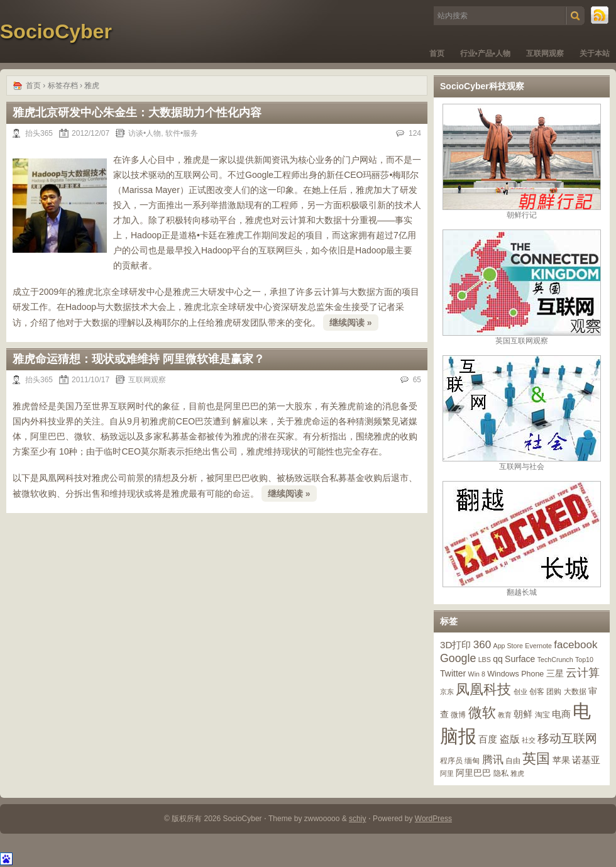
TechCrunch (555, 660)
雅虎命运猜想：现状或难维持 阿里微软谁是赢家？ (139, 359)
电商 (561, 714)
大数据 (575, 692)
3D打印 (455, 645)
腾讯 (493, 760)
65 (417, 380)
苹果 (561, 760)
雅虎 (517, 773)
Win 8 (477, 674)
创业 (520, 692)
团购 (554, 692)
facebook (575, 645)
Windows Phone (515, 674)
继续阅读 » (351, 323)
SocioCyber (56, 31)
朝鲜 (523, 714)
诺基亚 (586, 760)
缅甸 (472, 761)
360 (482, 645)
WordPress (433, 819)
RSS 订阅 (600, 16)
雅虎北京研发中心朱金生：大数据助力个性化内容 (137, 113)
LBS (485, 660)
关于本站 (595, 53)
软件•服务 (182, 133)
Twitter (453, 673)
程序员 (451, 761)
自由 (513, 761)
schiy (357, 819)
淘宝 (542, 715)
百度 (488, 739)
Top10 (584, 660)
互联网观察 (545, 53)
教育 (505, 715)
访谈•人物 (145, 133)
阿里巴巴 (473, 773)
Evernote (538, 646)
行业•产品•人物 (485, 53)
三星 (555, 673)
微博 (458, 715)
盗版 (510, 739)
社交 (529, 740)
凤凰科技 (483, 689)
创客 (537, 692)
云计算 (583, 673)
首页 (437, 53)
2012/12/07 (91, 133)
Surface (520, 659)
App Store (508, 646)
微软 (482, 713)
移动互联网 (567, 738)
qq (498, 659)
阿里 (447, 773)
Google (458, 658)
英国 (536, 759)
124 (415, 133)
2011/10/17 (91, 380)
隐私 (501, 773)
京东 (447, 692)
